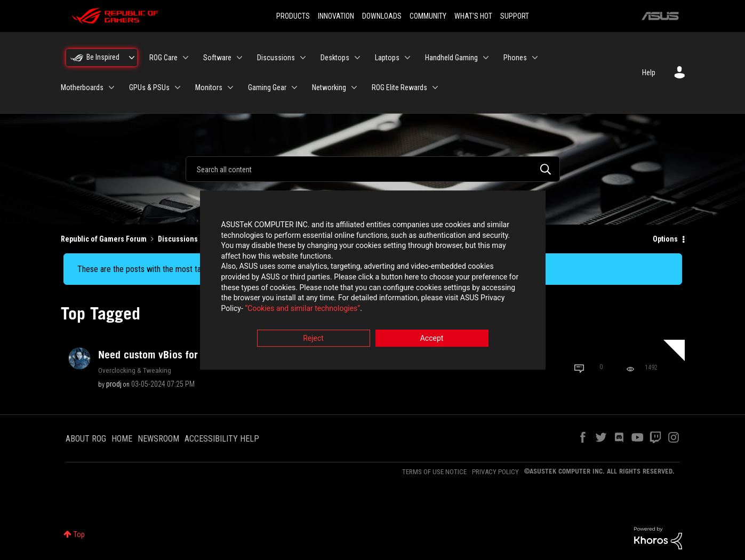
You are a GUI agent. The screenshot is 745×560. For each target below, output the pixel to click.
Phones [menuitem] (515, 58)
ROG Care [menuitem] (163, 58)
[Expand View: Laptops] (407, 58)
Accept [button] (432, 339)
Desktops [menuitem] (335, 58)
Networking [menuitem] (329, 87)
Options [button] (665, 239)
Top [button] (79, 534)
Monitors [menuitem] (209, 87)
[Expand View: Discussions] (303, 58)
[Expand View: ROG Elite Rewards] (435, 87)
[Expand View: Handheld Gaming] (486, 58)
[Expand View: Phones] (535, 58)
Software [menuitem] (217, 58)
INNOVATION (336, 16)
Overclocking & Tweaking (135, 370)
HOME (122, 439)
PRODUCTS (293, 16)
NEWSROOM (158, 439)
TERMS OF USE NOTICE (434, 472)
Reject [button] (313, 339)
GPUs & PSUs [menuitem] (149, 87)
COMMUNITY (428, 16)
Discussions (178, 239)
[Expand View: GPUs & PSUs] (178, 87)
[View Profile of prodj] (114, 384)
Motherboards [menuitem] (82, 87)
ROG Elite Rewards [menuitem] (399, 87)
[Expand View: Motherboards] (111, 87)
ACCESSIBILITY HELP (222, 439)
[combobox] (373, 169)
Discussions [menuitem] (276, 58)
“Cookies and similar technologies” (302, 309)
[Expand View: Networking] (354, 87)
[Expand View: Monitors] (230, 87)
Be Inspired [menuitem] (103, 57)
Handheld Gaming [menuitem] (451, 58)
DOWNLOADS (382, 16)
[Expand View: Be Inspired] (132, 58)
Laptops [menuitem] (387, 58)
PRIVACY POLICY (495, 472)
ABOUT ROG (86, 439)
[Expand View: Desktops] (357, 58)
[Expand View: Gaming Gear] (294, 87)
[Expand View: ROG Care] (186, 58)
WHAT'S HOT (473, 16)
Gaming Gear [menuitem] (267, 87)
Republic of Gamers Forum (104, 239)
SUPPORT (515, 16)
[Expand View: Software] (239, 58)
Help (649, 73)
